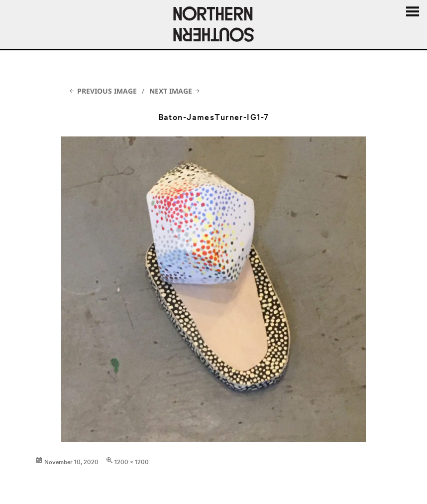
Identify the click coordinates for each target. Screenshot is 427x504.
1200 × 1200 (132, 461)
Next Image (171, 91)
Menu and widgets (412, 12)
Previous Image (107, 91)
